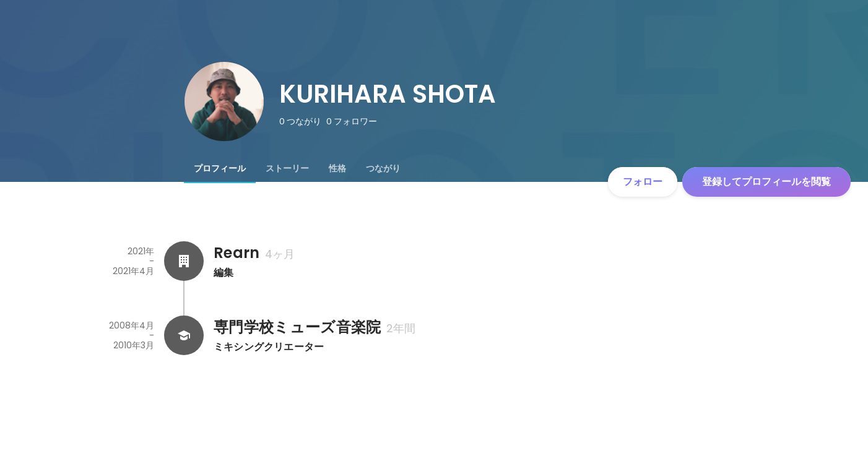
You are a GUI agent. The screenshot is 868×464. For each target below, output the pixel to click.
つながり (383, 168)
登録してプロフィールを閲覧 (766, 182)
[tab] (220, 168)
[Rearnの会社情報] (184, 261)
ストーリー (287, 168)
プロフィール (220, 168)
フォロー (643, 182)
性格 (337, 168)
